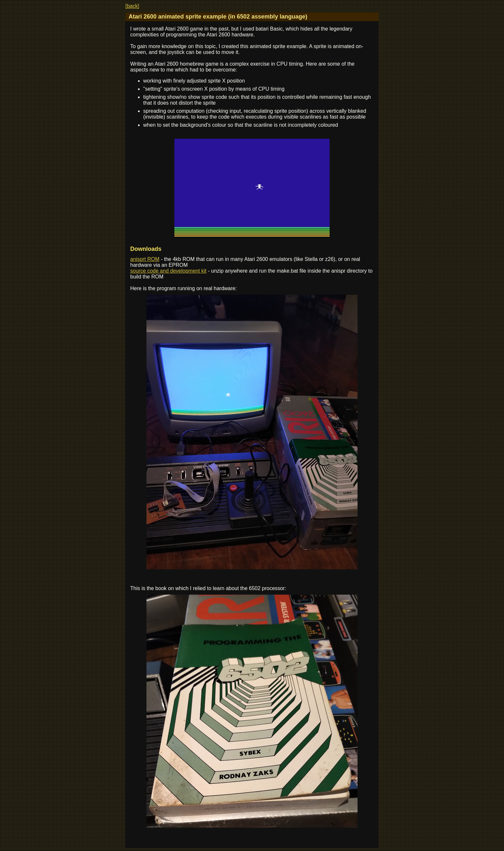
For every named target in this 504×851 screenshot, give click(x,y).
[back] (132, 6)
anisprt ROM (145, 259)
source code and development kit (168, 271)
